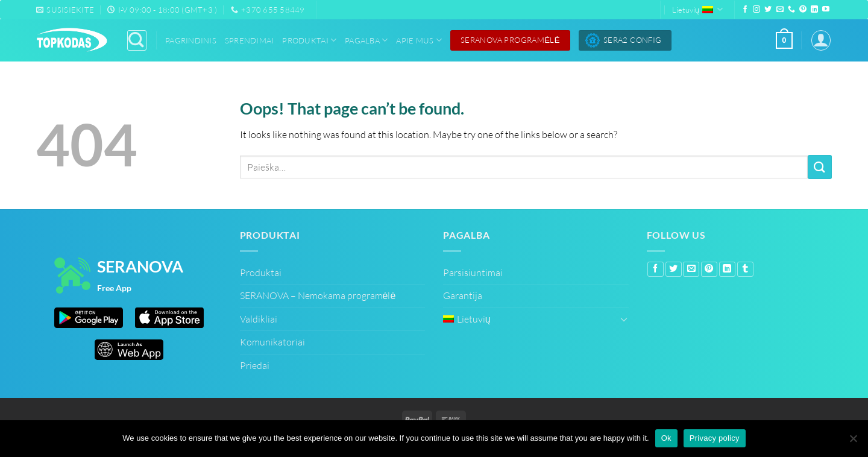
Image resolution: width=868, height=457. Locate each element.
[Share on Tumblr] (745, 269)
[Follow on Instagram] (756, 10)
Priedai (255, 365)
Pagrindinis (191, 40)
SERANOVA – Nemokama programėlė (318, 295)
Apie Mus (419, 40)
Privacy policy (715, 438)
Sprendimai (250, 40)
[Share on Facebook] (656, 269)
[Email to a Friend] (691, 269)
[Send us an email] (780, 10)
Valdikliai (259, 319)
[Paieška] (137, 40)
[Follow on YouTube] (826, 10)
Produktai (309, 40)
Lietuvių (697, 9)
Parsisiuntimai (473, 273)
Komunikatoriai (272, 342)
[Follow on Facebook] (745, 10)
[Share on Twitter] (674, 269)
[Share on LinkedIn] (727, 269)
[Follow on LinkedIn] (814, 10)
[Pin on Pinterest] (709, 269)
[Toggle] (624, 319)
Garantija (463, 295)
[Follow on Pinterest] (803, 10)
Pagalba (366, 40)
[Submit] (820, 167)
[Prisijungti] (821, 40)
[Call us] (791, 10)
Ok (666, 438)
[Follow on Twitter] (768, 10)
